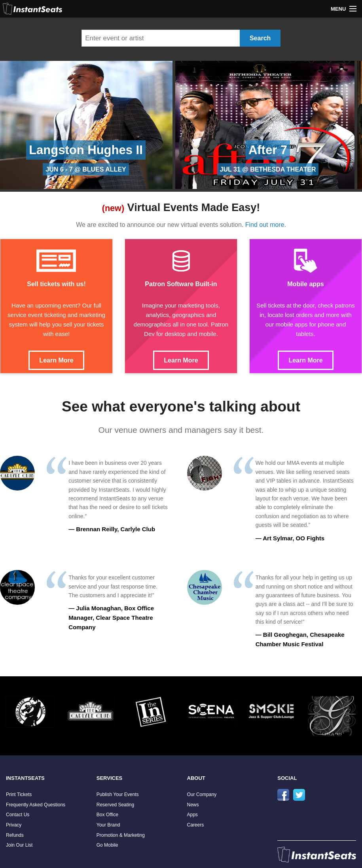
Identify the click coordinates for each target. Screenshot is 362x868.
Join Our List (19, 845)
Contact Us (18, 815)
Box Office (107, 815)
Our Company (202, 794)
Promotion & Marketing (121, 835)
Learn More (56, 360)
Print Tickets (19, 794)
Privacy (14, 825)
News (193, 805)
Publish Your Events (118, 794)
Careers (196, 825)
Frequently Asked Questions (36, 805)
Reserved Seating (115, 805)
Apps (192, 815)
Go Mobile (107, 845)
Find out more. (266, 225)
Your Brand (108, 825)
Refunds (15, 835)
